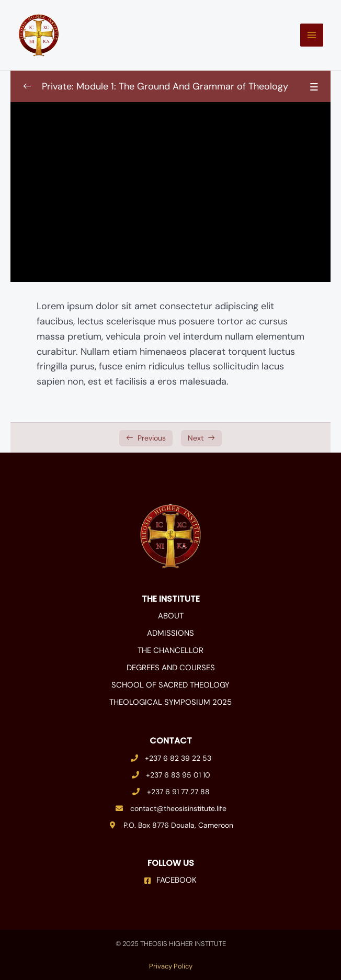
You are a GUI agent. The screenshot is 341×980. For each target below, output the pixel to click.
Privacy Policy (171, 966)
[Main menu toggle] (312, 35)
